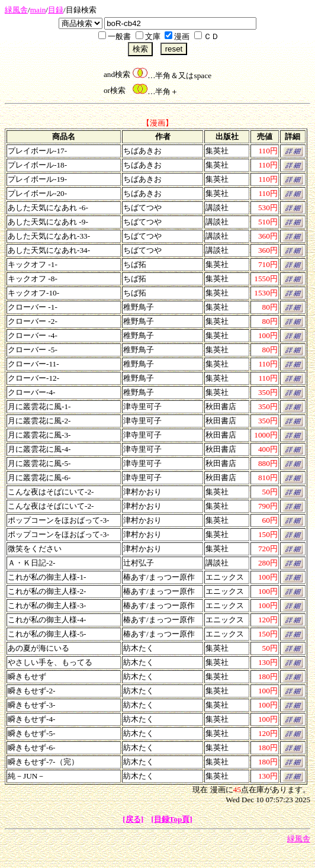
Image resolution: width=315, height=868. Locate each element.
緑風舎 (16, 10)
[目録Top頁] (172, 819)
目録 (56, 10)
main (38, 10)
